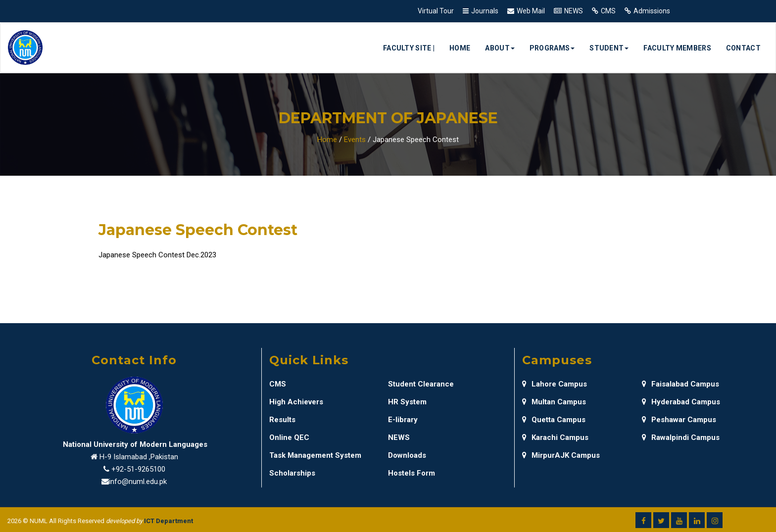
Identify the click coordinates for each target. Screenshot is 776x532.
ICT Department (169, 521)
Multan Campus (554, 402)
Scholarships (292, 473)
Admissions (652, 11)
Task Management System (315, 455)
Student (609, 48)
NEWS (574, 11)
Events (355, 140)
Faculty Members (677, 48)
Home (460, 48)
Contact (743, 48)
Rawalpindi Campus (681, 437)
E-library (403, 420)
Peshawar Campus (679, 420)
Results (282, 420)
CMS (608, 11)
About (500, 48)
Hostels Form (412, 473)
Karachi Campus (555, 437)
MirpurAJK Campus (561, 455)
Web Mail (531, 11)
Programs (552, 48)
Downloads (407, 455)
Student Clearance (421, 384)
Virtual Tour (436, 11)
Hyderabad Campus (681, 402)
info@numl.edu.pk (138, 482)
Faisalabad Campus (680, 384)
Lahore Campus (555, 384)
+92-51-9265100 (138, 469)
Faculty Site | (409, 48)
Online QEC (289, 437)
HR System (407, 402)
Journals (485, 11)
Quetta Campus (554, 420)
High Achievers (296, 402)
